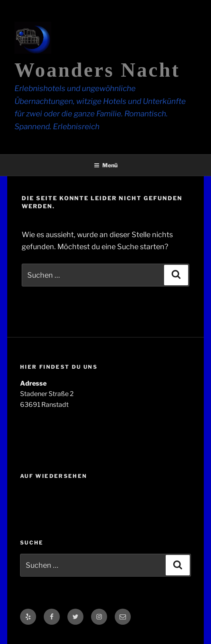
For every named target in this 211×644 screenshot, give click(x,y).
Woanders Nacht (97, 70)
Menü (106, 165)
